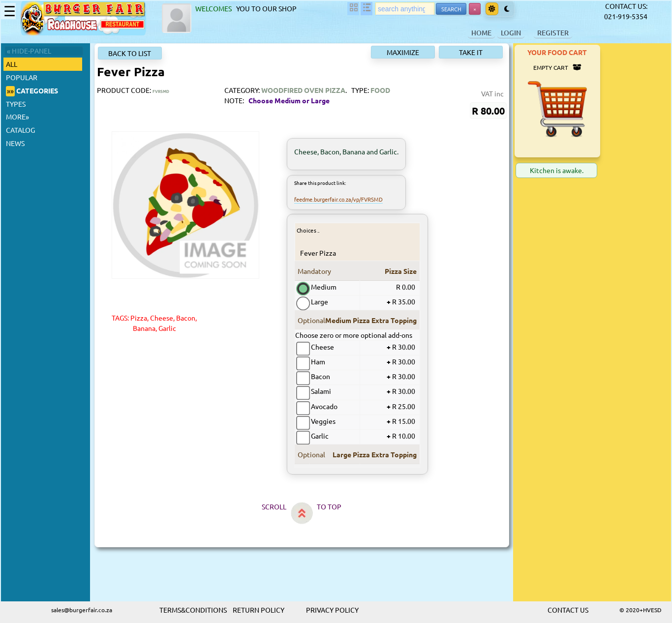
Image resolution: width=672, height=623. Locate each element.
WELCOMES (215, 8)
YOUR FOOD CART (626, 52)
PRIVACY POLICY (332, 610)
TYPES (16, 104)
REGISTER (553, 33)
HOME (481, 33)
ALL (13, 64)
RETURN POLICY (259, 610)
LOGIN (511, 33)
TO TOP (364, 506)
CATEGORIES (32, 91)
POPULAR (22, 77)
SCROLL (308, 506)
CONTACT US (568, 610)
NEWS (15, 143)
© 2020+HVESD (641, 610)
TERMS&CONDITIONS (193, 610)
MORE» (17, 117)
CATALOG (20, 130)
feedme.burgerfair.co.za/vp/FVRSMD (339, 199)
